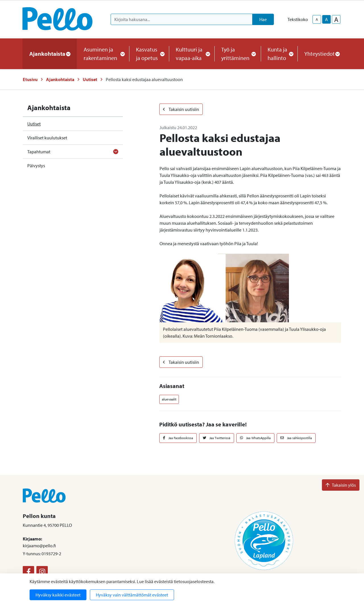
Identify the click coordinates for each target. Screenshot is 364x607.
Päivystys (36, 166)
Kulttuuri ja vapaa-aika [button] (192, 54)
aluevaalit (169, 399)
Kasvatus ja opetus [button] (149, 54)
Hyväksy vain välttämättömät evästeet (132, 595)
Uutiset (90, 79)
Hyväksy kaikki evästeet (58, 595)
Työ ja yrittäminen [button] (238, 54)
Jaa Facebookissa (178, 438)
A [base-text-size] (326, 19)
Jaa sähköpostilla (296, 438)
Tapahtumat (39, 152)
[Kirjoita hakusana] (182, 19)
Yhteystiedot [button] (322, 54)
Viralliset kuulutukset (47, 138)
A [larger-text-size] (336, 19)
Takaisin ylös (341, 485)
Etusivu (30, 79)
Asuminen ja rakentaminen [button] (103, 54)
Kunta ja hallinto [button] (279, 54)
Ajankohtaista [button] (50, 54)
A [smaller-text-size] (317, 19)
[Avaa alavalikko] (116, 152)
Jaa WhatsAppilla (256, 438)
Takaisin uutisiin (181, 109)
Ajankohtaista (60, 79)
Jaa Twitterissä (217, 438)
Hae (263, 19)
